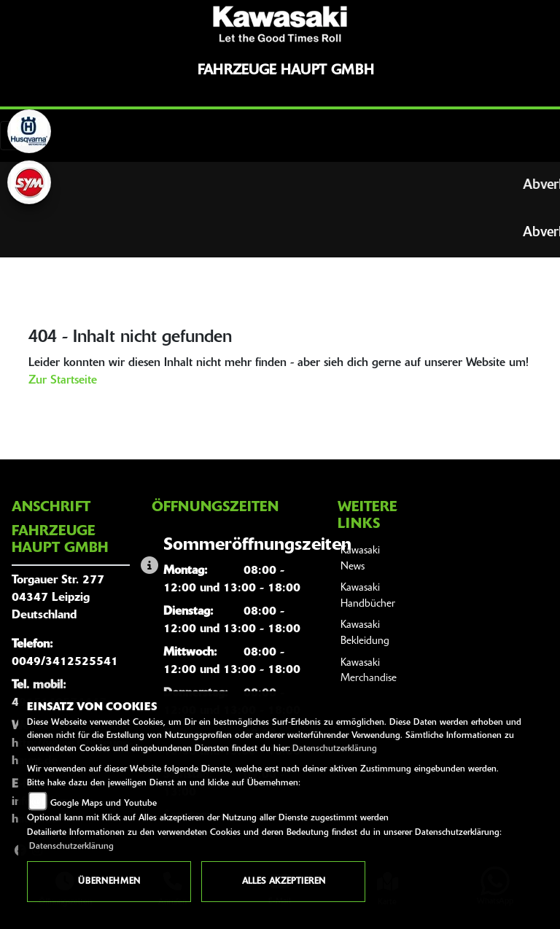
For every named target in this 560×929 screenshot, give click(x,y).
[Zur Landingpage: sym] (29, 182)
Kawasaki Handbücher (368, 596)
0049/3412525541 (65, 662)
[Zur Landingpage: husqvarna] (29, 131)
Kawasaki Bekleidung (365, 633)
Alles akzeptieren (284, 882)
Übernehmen (109, 882)
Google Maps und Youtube (104, 804)
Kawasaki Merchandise (369, 671)
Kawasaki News (360, 559)
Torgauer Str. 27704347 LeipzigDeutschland (58, 598)
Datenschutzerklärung (335, 749)
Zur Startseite (63, 381)
